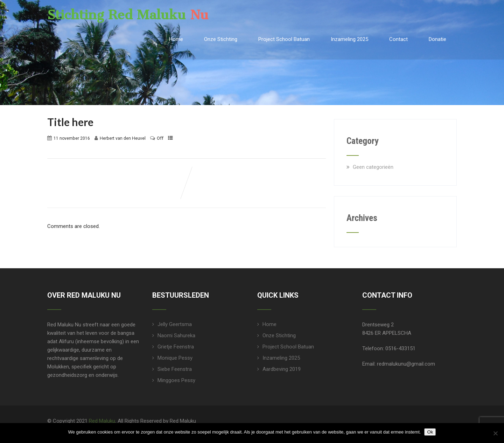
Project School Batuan (284, 39)
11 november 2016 (72, 138)
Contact (398, 39)
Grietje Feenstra (176, 347)
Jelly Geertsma (175, 324)
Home (176, 39)
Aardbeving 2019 (282, 369)
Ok (430, 432)
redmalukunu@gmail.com (406, 364)
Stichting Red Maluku (128, 15)
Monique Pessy (175, 358)
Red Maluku (102, 421)
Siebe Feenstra (175, 369)
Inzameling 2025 (349, 39)
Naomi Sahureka (176, 335)
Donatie (437, 39)
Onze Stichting (221, 39)
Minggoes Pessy (176, 380)
